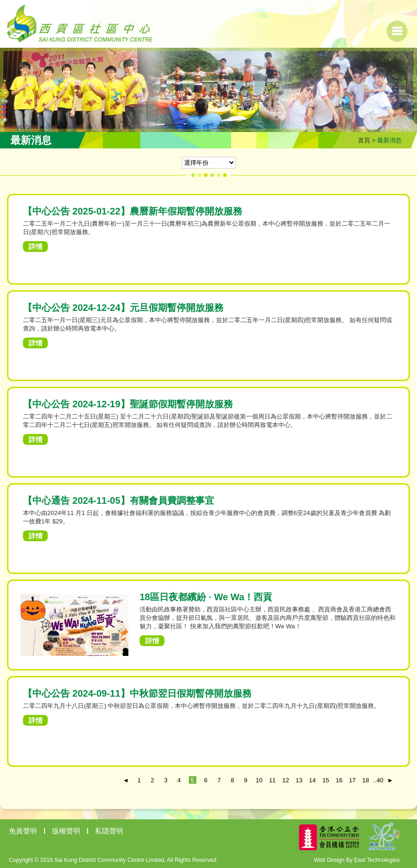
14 (313, 780)
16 (339, 780)
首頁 (364, 140)
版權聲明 (66, 831)
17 (352, 780)
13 (299, 780)
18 (365, 780)
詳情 (36, 246)
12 (286, 780)
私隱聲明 (109, 831)
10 (259, 780)
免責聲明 (23, 831)
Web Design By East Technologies (357, 860)
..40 (377, 780)
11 (272, 780)
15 (326, 780)
